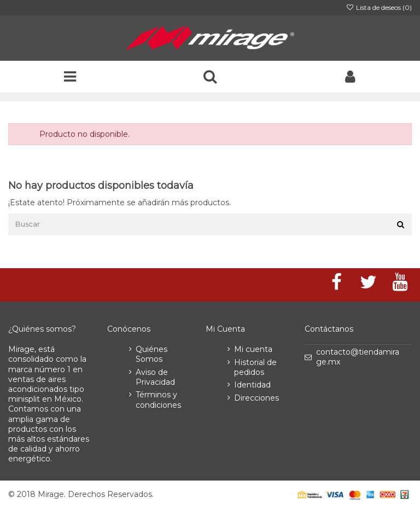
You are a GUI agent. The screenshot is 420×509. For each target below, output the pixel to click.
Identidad (252, 385)
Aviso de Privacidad (155, 377)
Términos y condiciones (158, 400)
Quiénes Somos (151, 354)
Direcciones (256, 398)
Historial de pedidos (255, 367)
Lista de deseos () (379, 7)
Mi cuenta (253, 349)
